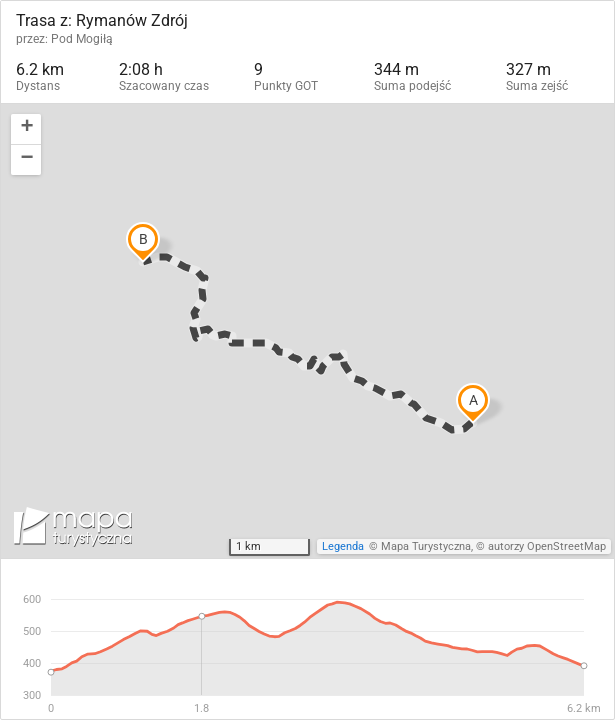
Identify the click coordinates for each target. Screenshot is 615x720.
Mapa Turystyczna (426, 546)
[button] (26, 129)
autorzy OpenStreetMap (547, 546)
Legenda (343, 546)
